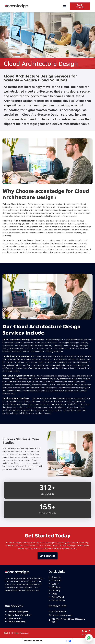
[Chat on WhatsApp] (89, 638)
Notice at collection (33, 641)
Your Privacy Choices (55, 641)
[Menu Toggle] (65, 6)
